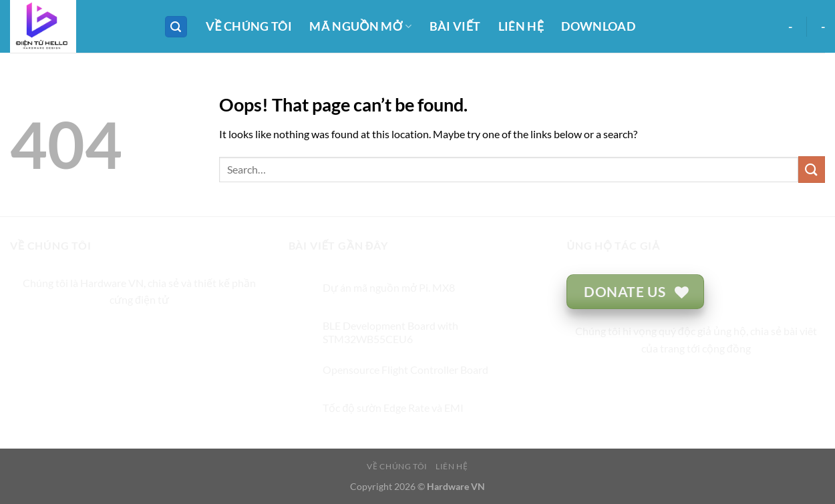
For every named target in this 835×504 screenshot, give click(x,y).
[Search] (176, 27)
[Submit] (812, 169)
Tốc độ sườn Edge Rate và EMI (393, 408)
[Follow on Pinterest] (187, 333)
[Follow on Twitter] (139, 333)
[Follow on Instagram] (115, 333)
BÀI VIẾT (455, 26)
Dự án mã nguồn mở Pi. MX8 (389, 287)
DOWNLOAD (598, 26)
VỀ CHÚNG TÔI (249, 26)
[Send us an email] (163, 333)
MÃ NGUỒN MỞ (360, 26)
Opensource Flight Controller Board (405, 369)
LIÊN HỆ (521, 26)
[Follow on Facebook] (91, 333)
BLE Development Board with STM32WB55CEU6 (390, 332)
